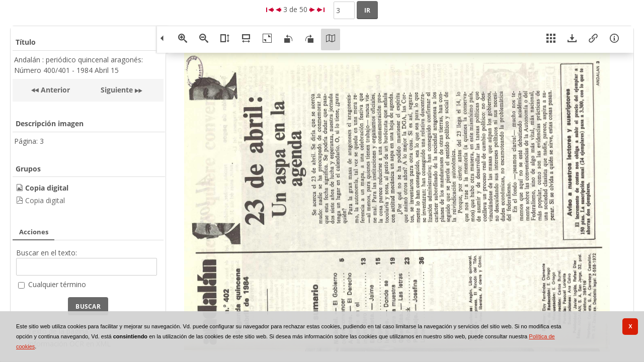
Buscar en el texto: (47, 253)
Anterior (54, 90)
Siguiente (117, 90)
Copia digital (45, 200)
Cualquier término (57, 284)
